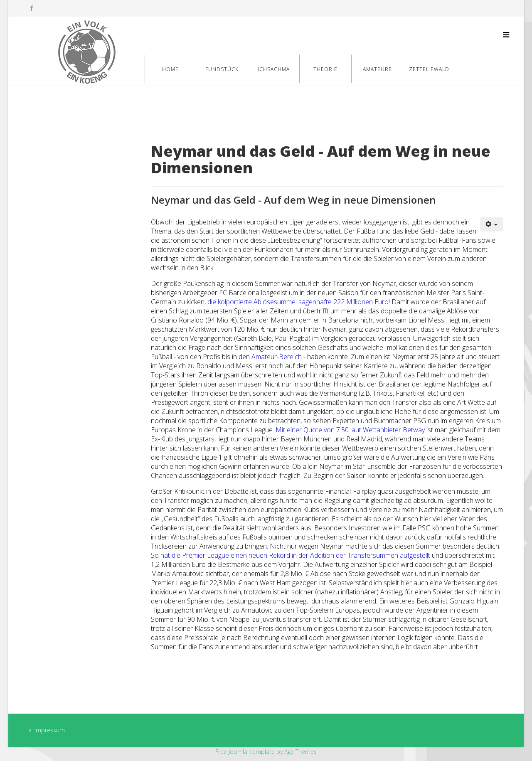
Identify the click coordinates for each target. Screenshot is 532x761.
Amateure (377, 69)
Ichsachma (274, 69)
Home (170, 69)
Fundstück (222, 69)
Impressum (50, 730)
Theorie (325, 69)
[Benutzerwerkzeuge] (492, 224)
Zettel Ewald (429, 69)
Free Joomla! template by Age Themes (266, 752)
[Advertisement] (84, 271)
